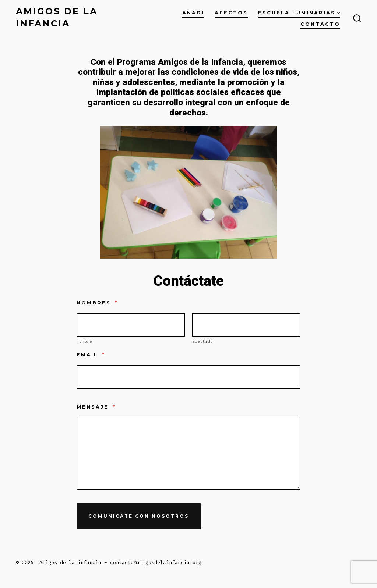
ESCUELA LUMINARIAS (299, 13)
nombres (97, 303)
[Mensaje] (188, 453)
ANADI (193, 13)
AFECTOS (231, 13)
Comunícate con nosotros (139, 516)
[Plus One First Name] (131, 325)
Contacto (320, 24)
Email (91, 355)
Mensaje (96, 407)
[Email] (188, 377)
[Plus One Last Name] (246, 325)
